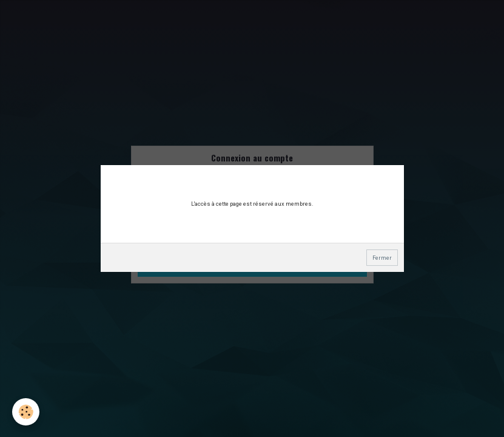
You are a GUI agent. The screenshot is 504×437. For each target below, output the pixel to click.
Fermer (382, 258)
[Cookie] (26, 412)
